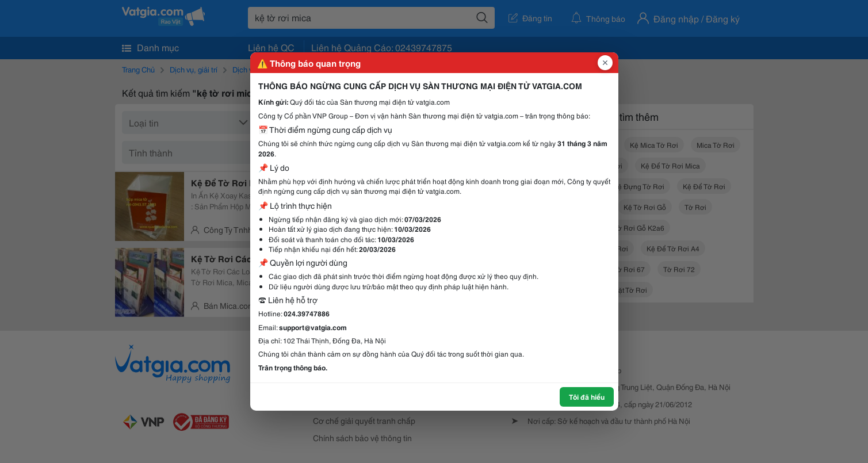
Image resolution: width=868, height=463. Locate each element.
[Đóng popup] (605, 63)
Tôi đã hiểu (587, 397)
